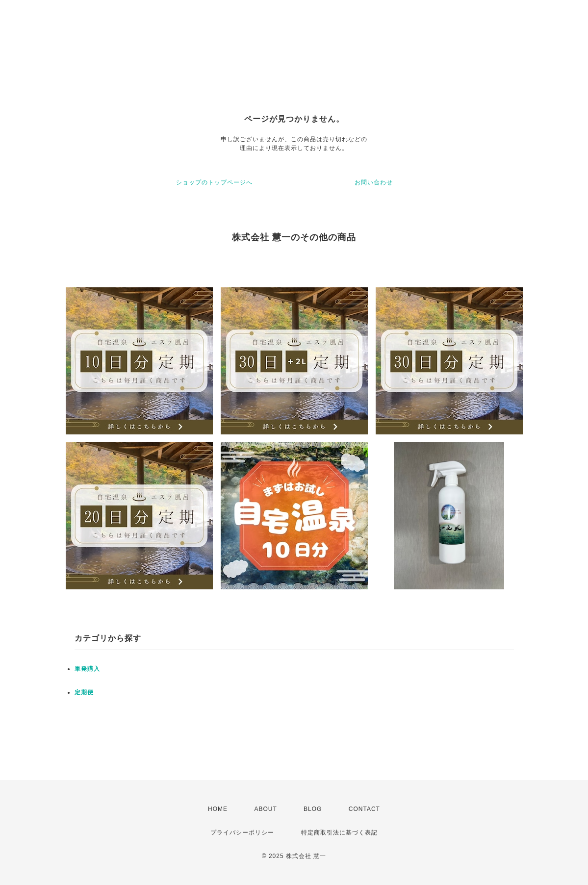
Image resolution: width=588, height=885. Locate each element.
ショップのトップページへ (214, 182)
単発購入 (87, 669)
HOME (218, 809)
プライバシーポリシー (242, 833)
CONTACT (364, 809)
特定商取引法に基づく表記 (339, 833)
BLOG (313, 809)
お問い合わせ (374, 182)
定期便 (84, 692)
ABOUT (265, 809)
